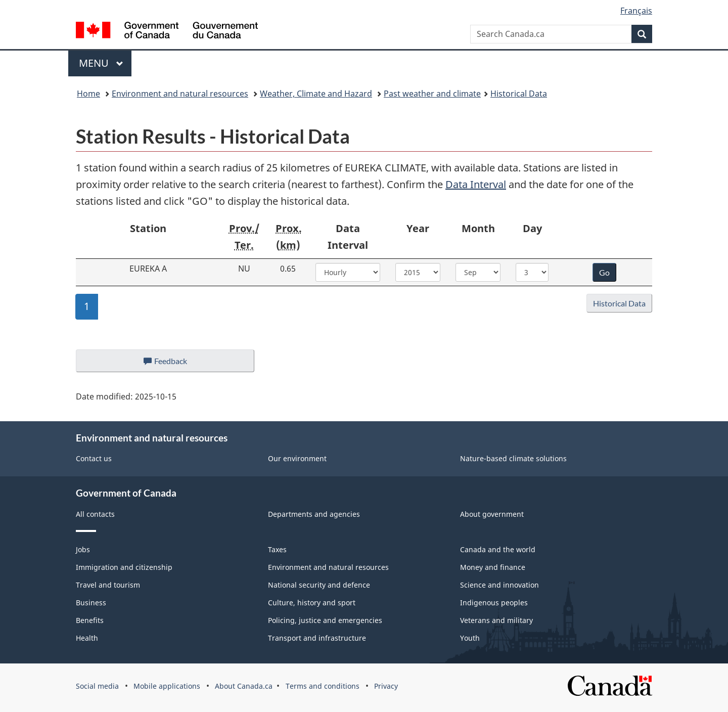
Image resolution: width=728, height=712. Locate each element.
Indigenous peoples (494, 603)
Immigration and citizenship (124, 567)
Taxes (277, 549)
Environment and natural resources (180, 94)
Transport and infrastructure (317, 638)
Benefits (90, 620)
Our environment (297, 458)
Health (87, 638)
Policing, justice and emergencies (325, 620)
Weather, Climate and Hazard (316, 94)
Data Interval (476, 184)
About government (492, 514)
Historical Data (519, 94)
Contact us (94, 458)
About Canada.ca (244, 686)
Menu (101, 63)
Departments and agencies (314, 514)
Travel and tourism (108, 585)
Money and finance (493, 567)
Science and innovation (499, 585)
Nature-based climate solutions (513, 458)
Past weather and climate (432, 94)
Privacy (386, 686)
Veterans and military (496, 620)
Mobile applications (167, 686)
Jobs (83, 549)
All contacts (95, 514)
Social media (97, 686)
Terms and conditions (323, 686)
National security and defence (319, 585)
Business (91, 603)
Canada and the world (498, 549)
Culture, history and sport (312, 603)
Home (88, 94)
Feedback (175, 364)
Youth (470, 638)
